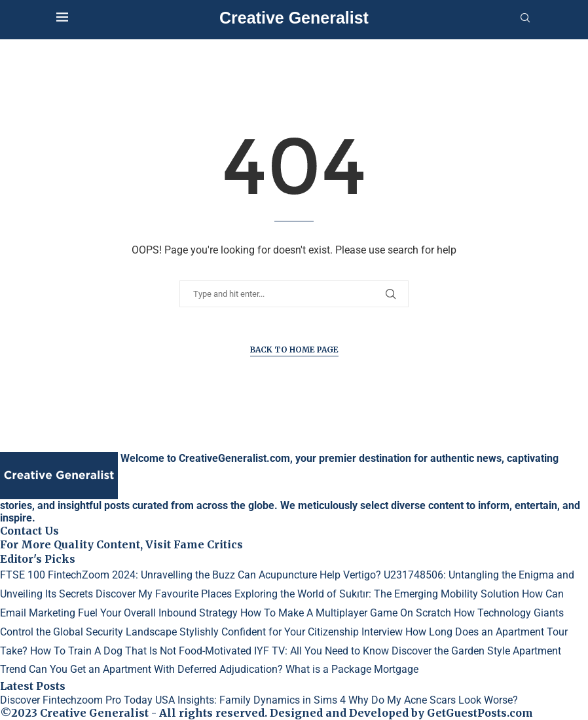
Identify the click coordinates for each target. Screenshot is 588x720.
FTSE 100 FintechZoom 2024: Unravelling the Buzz (118, 575)
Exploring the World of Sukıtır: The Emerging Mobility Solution (377, 594)
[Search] (525, 18)
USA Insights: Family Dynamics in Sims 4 (250, 700)
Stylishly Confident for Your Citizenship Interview (291, 632)
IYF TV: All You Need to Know (322, 651)
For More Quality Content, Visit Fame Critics (121, 544)
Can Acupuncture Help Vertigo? (309, 575)
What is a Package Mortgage (352, 669)
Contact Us (29, 531)
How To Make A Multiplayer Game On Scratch (346, 613)
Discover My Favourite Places (164, 594)
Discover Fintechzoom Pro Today (76, 700)
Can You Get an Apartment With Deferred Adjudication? (156, 669)
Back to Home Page (294, 350)
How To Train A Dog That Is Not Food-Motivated (141, 651)
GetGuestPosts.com (480, 713)
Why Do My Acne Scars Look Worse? (433, 700)
